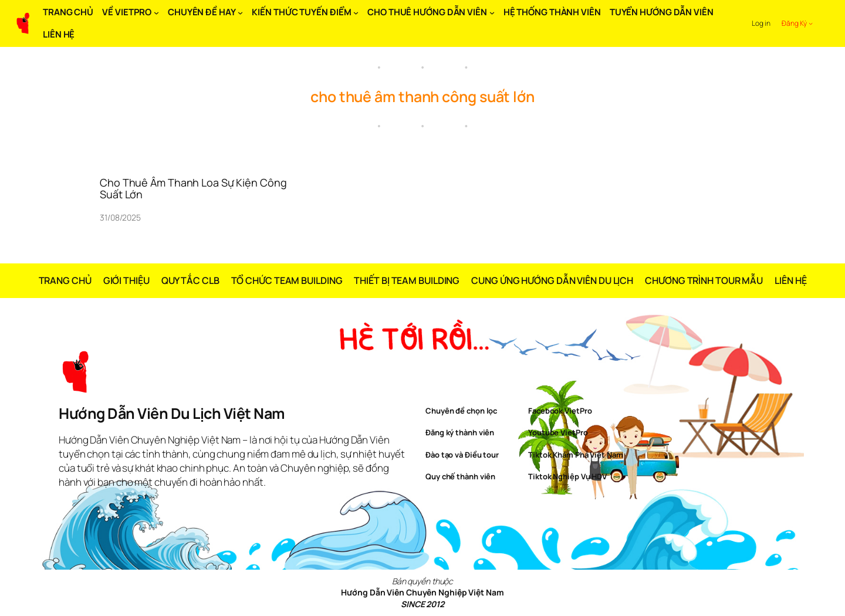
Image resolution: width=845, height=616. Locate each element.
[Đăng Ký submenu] (811, 23)
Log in (761, 23)
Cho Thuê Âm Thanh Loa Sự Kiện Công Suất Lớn (193, 189)
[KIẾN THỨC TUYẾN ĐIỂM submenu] (356, 13)
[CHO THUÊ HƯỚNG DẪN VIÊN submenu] (492, 13)
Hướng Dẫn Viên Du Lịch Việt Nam (172, 413)
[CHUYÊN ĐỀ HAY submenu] (240, 13)
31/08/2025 (120, 217)
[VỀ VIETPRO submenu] (156, 13)
